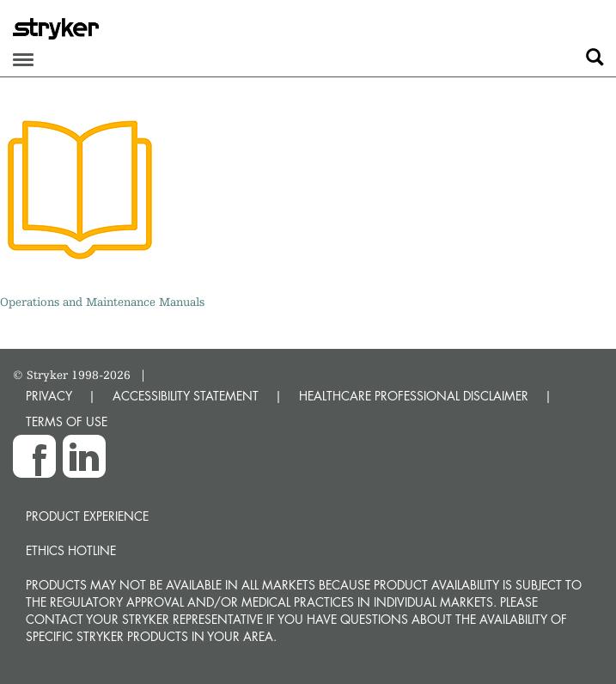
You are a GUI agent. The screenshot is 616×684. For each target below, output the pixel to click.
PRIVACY (49, 396)
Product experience (87, 516)
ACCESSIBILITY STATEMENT (186, 396)
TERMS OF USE (67, 421)
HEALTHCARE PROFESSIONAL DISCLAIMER (414, 396)
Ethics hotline (71, 550)
